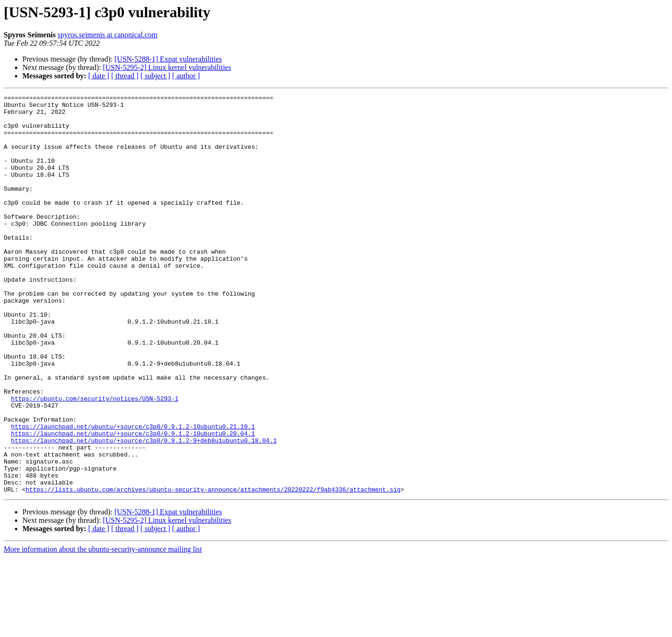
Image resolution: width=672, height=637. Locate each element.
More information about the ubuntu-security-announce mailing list (103, 629)
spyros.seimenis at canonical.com (107, 35)
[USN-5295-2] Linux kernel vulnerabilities (167, 67)
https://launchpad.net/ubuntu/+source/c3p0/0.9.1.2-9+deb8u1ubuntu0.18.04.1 (144, 510)
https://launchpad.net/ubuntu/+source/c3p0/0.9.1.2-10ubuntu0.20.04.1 (133, 502)
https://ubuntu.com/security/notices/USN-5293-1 (95, 460)
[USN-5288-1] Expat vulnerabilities (168, 59)
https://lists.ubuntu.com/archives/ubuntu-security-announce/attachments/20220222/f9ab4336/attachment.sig (213, 569)
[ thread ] (125, 76)
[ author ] (186, 76)
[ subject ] (155, 76)
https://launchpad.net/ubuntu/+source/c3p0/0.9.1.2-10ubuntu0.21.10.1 (133, 493)
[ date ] (99, 76)
